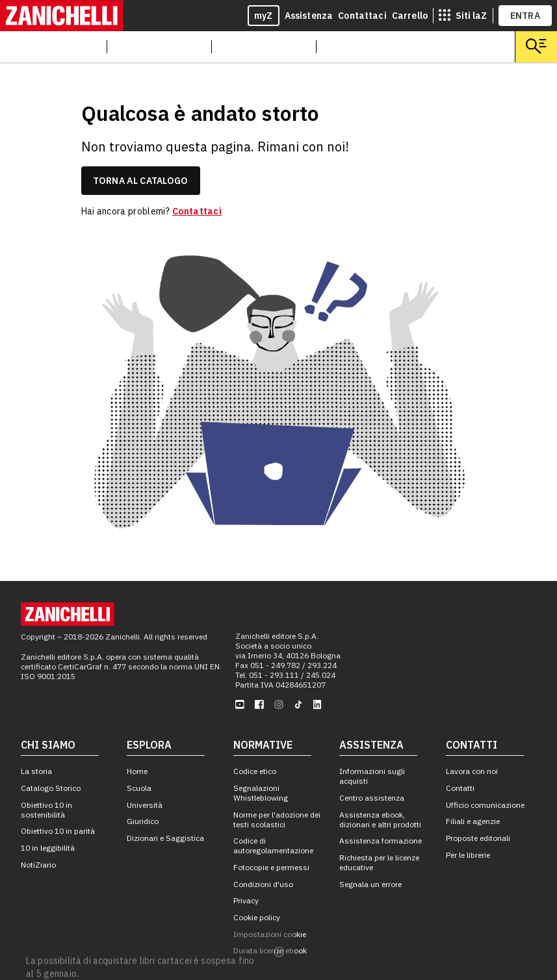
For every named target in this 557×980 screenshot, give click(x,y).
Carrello (410, 16)
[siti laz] (463, 16)
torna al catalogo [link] (141, 181)
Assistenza (309, 16)
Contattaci (362, 16)
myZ (264, 16)
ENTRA (525, 16)
